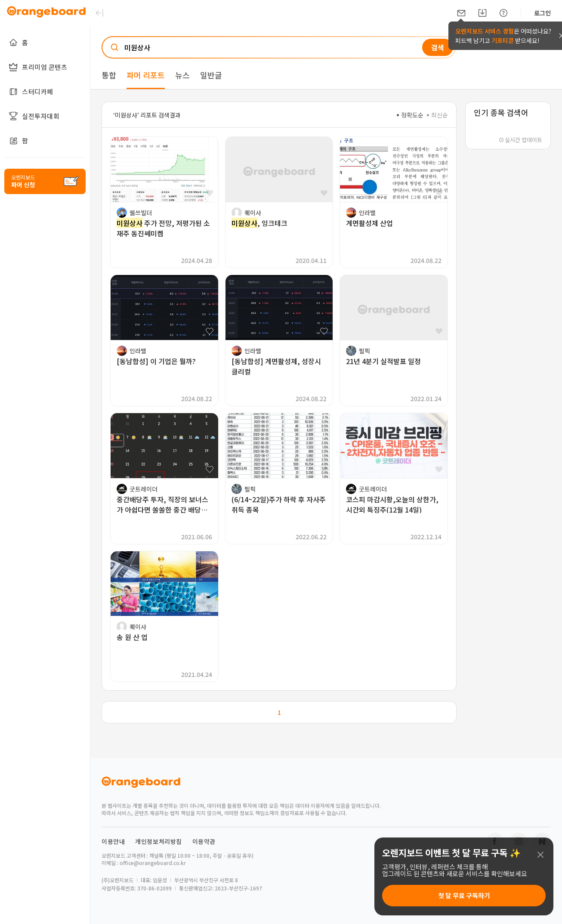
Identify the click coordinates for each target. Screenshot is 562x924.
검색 (438, 47)
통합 (109, 75)
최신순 (437, 115)
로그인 (542, 13)
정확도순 (410, 115)
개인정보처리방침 (159, 841)
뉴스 (182, 75)
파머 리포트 (146, 75)
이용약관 (204, 841)
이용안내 (113, 841)
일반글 (211, 75)
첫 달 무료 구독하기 (464, 895)
